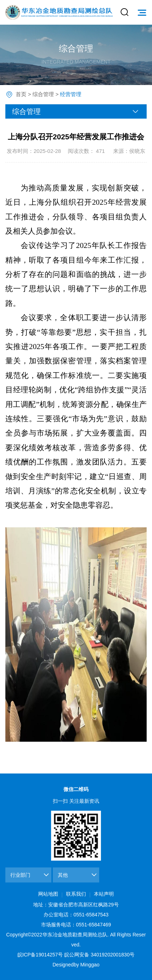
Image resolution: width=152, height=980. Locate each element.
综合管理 (43, 94)
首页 (21, 94)
